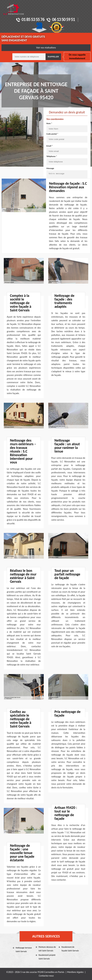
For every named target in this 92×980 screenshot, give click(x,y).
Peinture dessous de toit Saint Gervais (47, 949)
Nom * (49, 123)
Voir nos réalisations (46, 48)
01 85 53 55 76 (30, 20)
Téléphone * (52, 156)
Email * (50, 146)
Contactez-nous (46, 976)
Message (50, 168)
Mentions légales (75, 972)
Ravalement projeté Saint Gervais (47, 957)
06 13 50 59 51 (61, 20)
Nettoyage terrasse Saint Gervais (24, 950)
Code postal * (52, 134)
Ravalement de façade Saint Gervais (70, 949)
